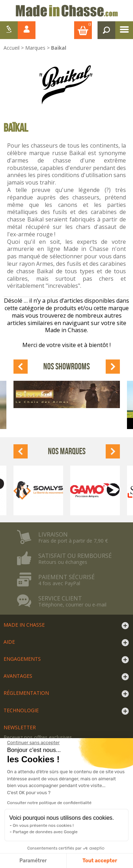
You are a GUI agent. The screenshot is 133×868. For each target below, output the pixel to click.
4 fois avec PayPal (59, 583)
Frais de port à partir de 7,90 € (73, 541)
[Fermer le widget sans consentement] (33, 743)
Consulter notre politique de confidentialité (49, 803)
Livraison (53, 534)
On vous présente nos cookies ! (43, 825)
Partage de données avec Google (45, 832)
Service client (60, 598)
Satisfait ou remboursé (75, 556)
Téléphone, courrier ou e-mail (72, 605)
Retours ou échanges (63, 562)
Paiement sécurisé (66, 577)
